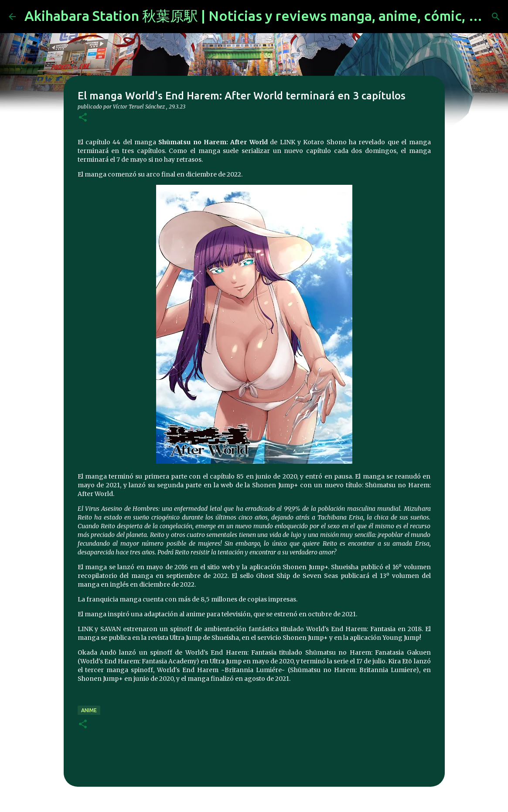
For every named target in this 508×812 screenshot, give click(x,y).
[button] (83, 118)
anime (89, 710)
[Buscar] (496, 17)
